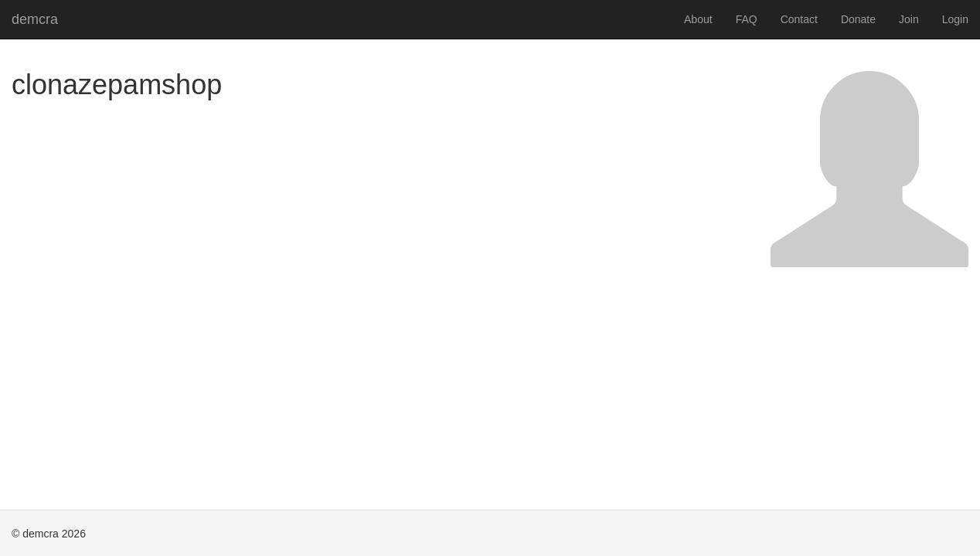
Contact (799, 19)
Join (909, 19)
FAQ (747, 19)
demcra (35, 19)
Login (955, 19)
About (698, 19)
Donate (858, 19)
